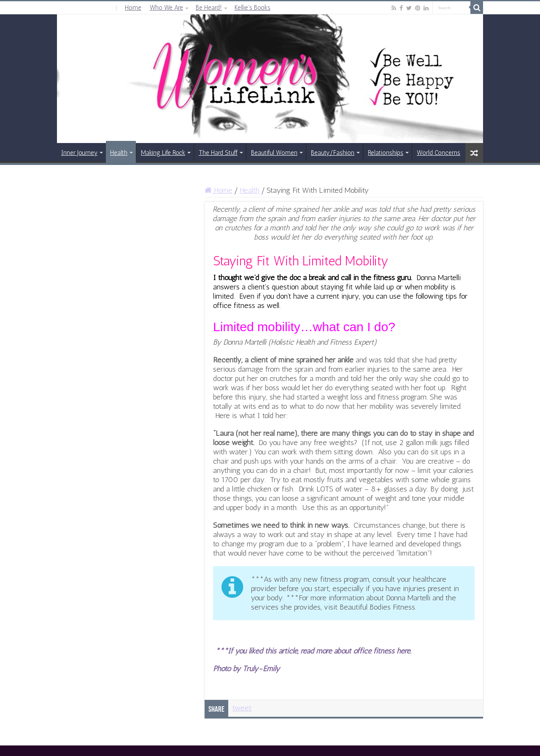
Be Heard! (209, 8)
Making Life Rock (163, 153)
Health (119, 153)
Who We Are (166, 8)
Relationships (386, 153)
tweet (242, 708)
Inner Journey (79, 153)
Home (133, 8)
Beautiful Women (274, 153)
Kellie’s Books (252, 8)
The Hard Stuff (218, 153)
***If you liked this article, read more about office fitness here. (313, 651)
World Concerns (439, 153)
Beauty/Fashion (333, 153)
